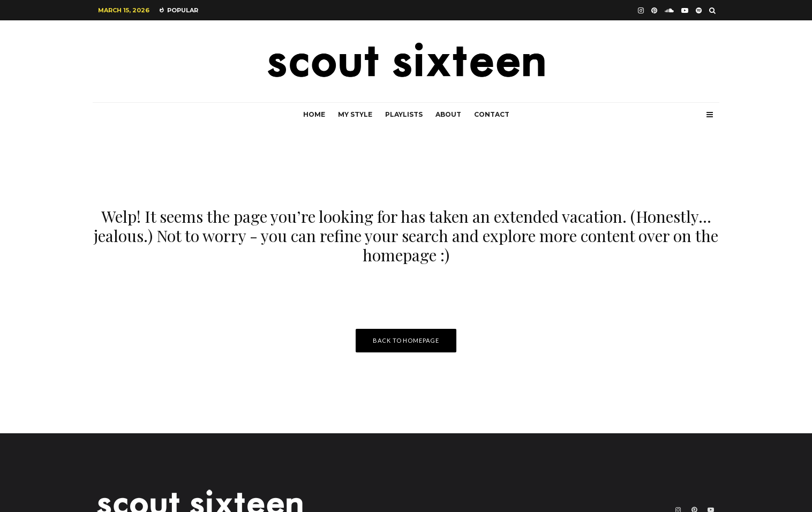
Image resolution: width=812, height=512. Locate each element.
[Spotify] (699, 10)
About (448, 114)
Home (314, 114)
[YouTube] (685, 10)
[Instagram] (641, 10)
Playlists (404, 114)
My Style (355, 114)
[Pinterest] (654, 10)
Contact (492, 114)
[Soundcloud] (669, 10)
